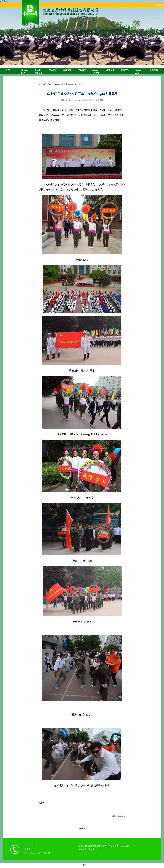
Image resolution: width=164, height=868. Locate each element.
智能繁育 (67, 70)
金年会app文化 (96, 72)
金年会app (4, 1)
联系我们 (154, 70)
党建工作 (125, 70)
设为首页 (157, 5)
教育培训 (110, 70)
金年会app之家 (71, 84)
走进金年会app (24, 72)
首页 (8, 70)
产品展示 (82, 70)
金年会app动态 (38, 72)
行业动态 (53, 70)
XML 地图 (82, 865)
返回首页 (99, 100)
